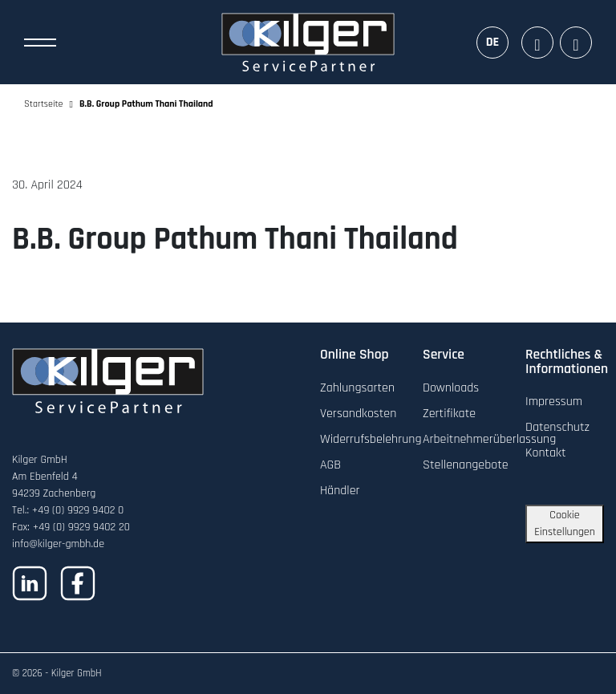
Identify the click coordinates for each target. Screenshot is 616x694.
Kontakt (546, 453)
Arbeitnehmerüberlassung (489, 439)
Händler (340, 491)
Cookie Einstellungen (565, 524)
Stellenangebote (466, 465)
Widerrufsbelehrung (371, 439)
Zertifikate (449, 414)
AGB (330, 465)
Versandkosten (358, 414)
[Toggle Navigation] (40, 43)
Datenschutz (557, 427)
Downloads (451, 388)
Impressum (554, 402)
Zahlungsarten (357, 388)
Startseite (44, 104)
